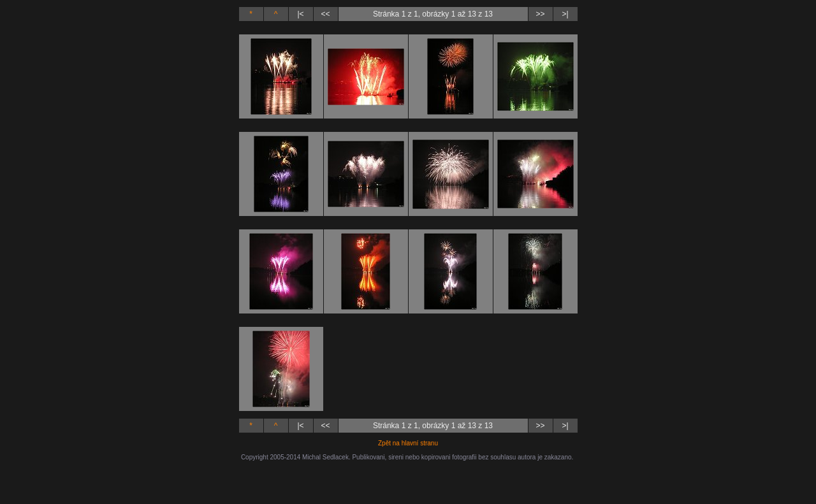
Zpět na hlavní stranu (408, 443)
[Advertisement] (408, 480)
